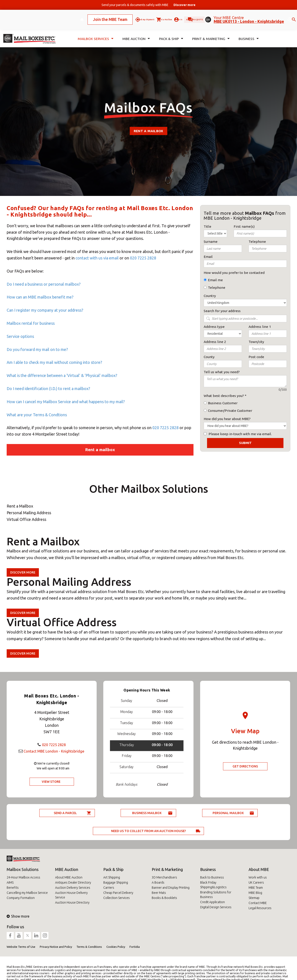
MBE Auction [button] (135, 33)
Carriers (109, 888)
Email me (215, 280)
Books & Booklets (164, 898)
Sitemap (254, 898)
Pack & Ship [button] (170, 33)
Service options (20, 336)
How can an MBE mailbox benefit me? (40, 297)
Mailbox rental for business (31, 323)
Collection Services (117, 898)
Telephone (217, 288)
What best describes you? (224, 396)
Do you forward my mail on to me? (37, 349)
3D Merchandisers (164, 877)
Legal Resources (260, 908)
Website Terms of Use (21, 947)
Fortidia (135, 947)
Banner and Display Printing (171, 888)
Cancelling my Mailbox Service (27, 893)
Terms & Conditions (89, 947)
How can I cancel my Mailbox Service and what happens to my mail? (66, 402)
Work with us (258, 877)
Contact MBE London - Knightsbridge (54, 751)
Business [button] (248, 33)
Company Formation (21, 898)
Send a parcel (65, 813)
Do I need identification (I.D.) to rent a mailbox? (48, 388)
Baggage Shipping (116, 882)
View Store (51, 782)
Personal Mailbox (228, 813)
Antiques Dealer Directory (73, 882)
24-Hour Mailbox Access (23, 877)
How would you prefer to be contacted (234, 273)
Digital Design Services (216, 907)
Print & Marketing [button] (210, 33)
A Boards (158, 882)
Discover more (23, 572)
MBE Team (256, 888)
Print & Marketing (167, 869)
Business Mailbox (147, 813)
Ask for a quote (186, 16)
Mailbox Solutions (23, 869)
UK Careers (256, 882)
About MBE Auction (69, 877)
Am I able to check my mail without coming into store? (54, 362)
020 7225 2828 (143, 258)
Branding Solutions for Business (216, 895)
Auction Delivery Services (73, 888)
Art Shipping (112, 877)
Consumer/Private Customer (230, 411)
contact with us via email (97, 258)
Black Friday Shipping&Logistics (213, 885)
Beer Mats (159, 893)
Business (208, 869)
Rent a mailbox (148, 131)
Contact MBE (258, 903)
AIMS (10, 882)
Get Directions (245, 766)
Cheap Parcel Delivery (118, 893)
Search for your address (222, 311)
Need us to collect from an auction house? (148, 831)
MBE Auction (67, 869)
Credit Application (212, 902)
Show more (18, 916)
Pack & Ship (113, 869)
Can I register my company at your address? (45, 310)
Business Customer (223, 403)
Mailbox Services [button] (95, 33)
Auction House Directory (72, 902)
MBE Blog (255, 893)
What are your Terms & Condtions (37, 415)
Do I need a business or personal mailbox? (44, 284)
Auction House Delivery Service (71, 895)
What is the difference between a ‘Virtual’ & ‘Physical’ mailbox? (62, 375)
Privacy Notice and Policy (56, 947)
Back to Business (212, 877)
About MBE (259, 869)
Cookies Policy (116, 947)
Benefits (13, 888)
